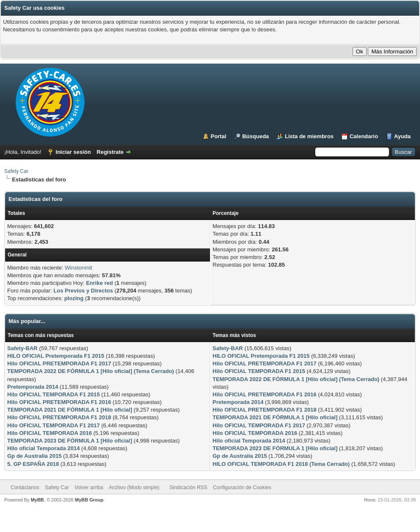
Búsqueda (256, 136)
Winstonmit (78, 268)
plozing (74, 298)
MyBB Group (89, 500)
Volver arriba (89, 487)
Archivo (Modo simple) (134, 487)
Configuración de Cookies (242, 487)
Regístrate (110, 152)
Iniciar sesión (73, 152)
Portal (219, 136)
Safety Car (16, 171)
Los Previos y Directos (83, 291)
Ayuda (402, 136)
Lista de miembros (309, 136)
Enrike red (100, 283)
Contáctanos (25, 487)
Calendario (364, 136)
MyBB (37, 500)
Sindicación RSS (188, 487)
